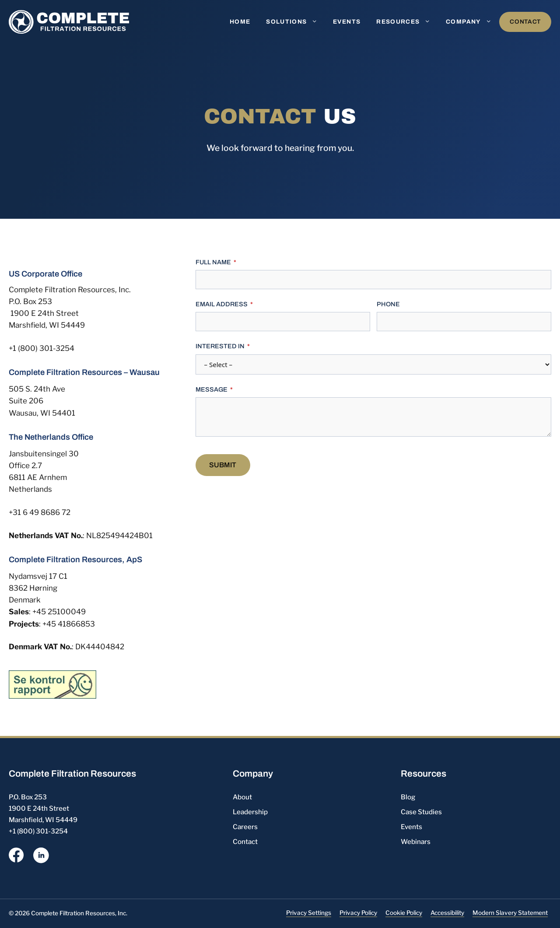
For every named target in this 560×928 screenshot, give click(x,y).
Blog (408, 797)
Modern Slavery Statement (510, 913)
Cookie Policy (404, 913)
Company (472, 22)
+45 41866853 (69, 624)
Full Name (213, 262)
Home (240, 22)
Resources (407, 22)
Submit (223, 465)
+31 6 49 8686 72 (40, 512)
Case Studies (421, 812)
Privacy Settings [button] (309, 913)
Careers (245, 827)
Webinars (416, 842)
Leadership (250, 812)
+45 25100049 (59, 612)
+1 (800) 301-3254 (42, 348)
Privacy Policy (358, 913)
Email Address (222, 304)
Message (212, 389)
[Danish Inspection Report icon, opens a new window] (52, 684)
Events (347, 22)
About (242, 797)
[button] (316, 22)
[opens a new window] (16, 857)
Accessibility (447, 913)
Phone (388, 304)
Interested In (220, 346)
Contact (525, 22)
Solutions (296, 22)
